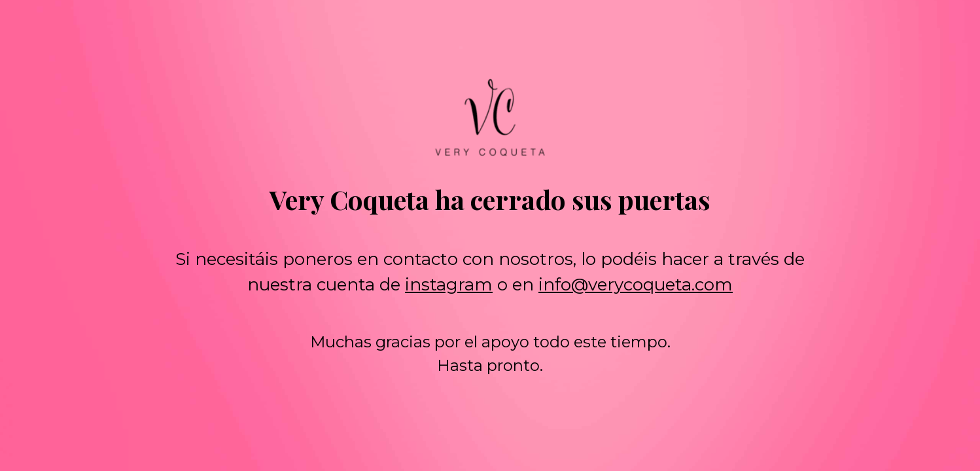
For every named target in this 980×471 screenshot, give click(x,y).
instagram (449, 285)
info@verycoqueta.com (636, 285)
